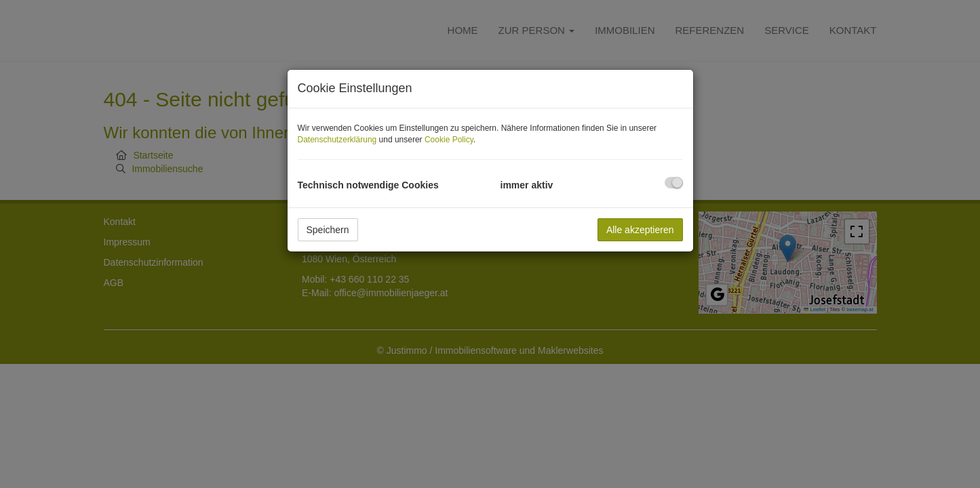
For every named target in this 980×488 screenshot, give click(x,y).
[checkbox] (674, 183)
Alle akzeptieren (640, 230)
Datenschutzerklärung (337, 140)
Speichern (328, 230)
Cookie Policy (449, 140)
